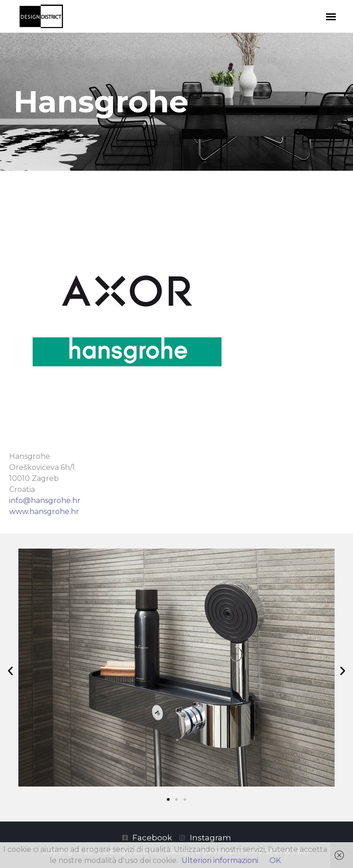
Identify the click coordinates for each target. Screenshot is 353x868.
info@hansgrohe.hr (45, 501)
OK (275, 860)
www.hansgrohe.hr (44, 512)
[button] (331, 17)
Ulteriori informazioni (220, 860)
